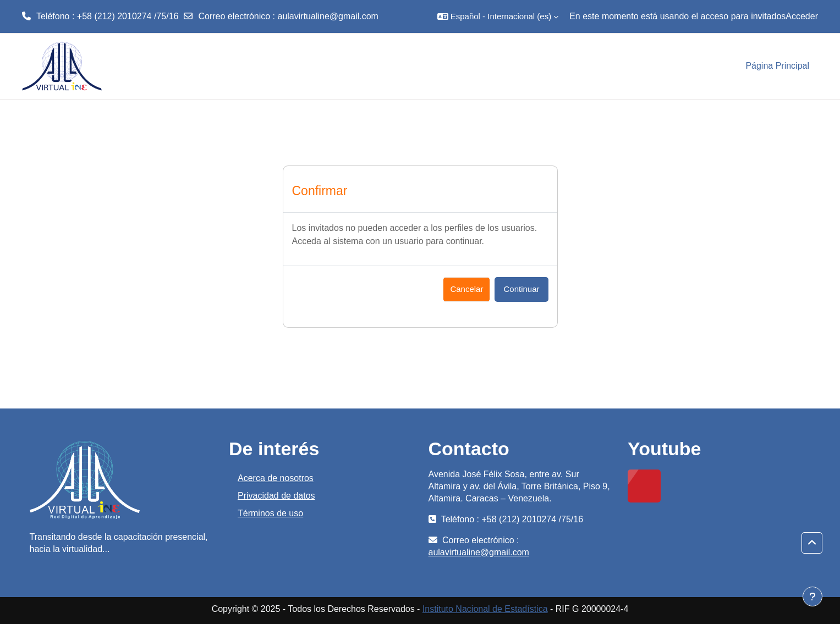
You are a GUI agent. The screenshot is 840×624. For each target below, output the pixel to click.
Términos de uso (270, 513)
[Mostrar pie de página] (812, 597)
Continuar (521, 289)
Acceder (802, 16)
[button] (498, 16)
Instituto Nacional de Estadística (485, 609)
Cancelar (466, 289)
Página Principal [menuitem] (777, 66)
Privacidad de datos (276, 496)
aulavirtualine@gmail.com (328, 16)
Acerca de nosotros (276, 478)
